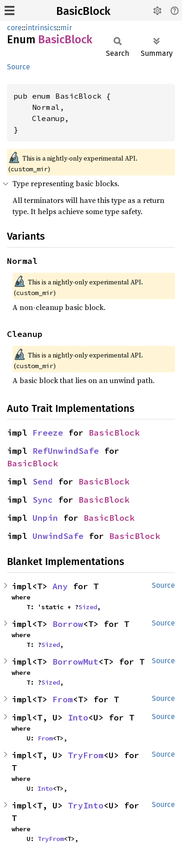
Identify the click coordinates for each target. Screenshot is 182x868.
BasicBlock (83, 11)
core (14, 28)
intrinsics (41, 28)
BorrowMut (75, 662)
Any (60, 586)
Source (19, 67)
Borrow (68, 624)
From (63, 699)
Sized (88, 607)
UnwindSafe (58, 536)
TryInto (86, 805)
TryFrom (86, 755)
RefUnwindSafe (66, 451)
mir (66, 28)
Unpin (45, 518)
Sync (43, 500)
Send (43, 481)
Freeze (48, 433)
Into (78, 717)
